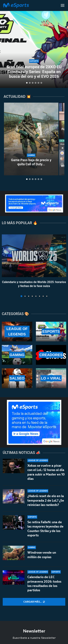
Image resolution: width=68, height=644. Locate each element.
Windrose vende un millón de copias (42, 555)
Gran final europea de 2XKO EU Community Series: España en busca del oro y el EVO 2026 (34, 72)
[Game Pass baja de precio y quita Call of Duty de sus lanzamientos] (31, 139)
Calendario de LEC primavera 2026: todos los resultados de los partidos (44, 584)
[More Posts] (34, 602)
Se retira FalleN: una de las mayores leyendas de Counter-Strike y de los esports (45, 529)
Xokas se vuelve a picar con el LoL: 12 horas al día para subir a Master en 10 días (46, 472)
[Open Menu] (63, 5)
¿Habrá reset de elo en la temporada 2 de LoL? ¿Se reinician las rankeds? (46, 500)
